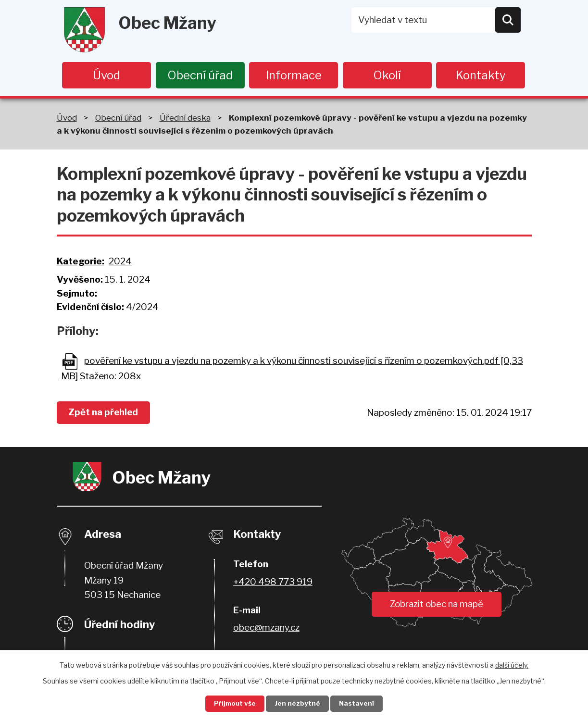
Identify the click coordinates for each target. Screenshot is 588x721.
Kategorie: (81, 262)
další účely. (512, 664)
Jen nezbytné (298, 703)
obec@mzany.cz (266, 628)
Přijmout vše (232, 703)
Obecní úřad (200, 75)
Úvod (106, 75)
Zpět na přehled (106, 413)
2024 (120, 262)
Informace (294, 75)
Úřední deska (185, 118)
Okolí (387, 75)
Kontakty (481, 75)
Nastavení (360, 703)
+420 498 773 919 (273, 582)
